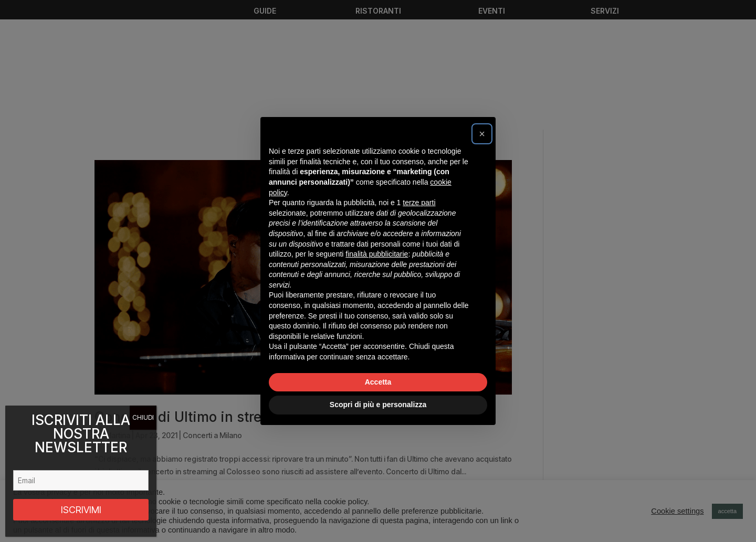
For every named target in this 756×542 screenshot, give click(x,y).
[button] (482, 134)
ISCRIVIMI (81, 510)
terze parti (419, 203)
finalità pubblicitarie (377, 254)
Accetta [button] (378, 382)
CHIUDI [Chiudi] (143, 417)
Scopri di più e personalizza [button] (378, 405)
